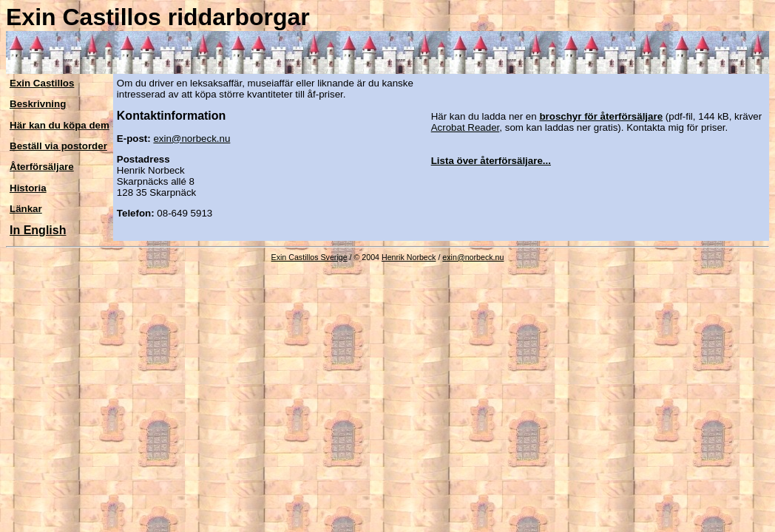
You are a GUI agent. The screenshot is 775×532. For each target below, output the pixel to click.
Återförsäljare (42, 167)
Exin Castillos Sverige (309, 257)
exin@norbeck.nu (192, 139)
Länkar (26, 209)
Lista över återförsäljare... (491, 161)
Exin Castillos (42, 83)
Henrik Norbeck (409, 257)
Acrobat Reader (466, 127)
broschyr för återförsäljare (601, 116)
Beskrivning (38, 104)
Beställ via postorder (58, 146)
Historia (28, 188)
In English (38, 230)
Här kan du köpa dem (60, 125)
